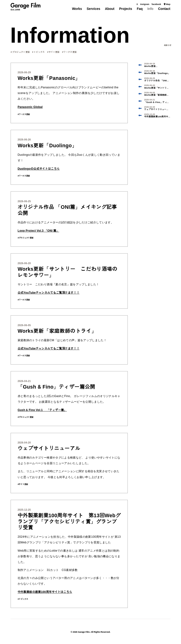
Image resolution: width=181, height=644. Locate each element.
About (110, 9)
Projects (125, 9)
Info (150, 9)
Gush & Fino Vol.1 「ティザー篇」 (42, 409)
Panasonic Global (30, 107)
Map (167, 4)
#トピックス (38, 51)
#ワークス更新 (69, 51)
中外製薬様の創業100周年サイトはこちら (45, 591)
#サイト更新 (53, 51)
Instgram (145, 4)
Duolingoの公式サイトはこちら (39, 168)
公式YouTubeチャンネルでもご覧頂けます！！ (49, 292)
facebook (156, 4)
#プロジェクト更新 (20, 51)
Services (93, 9)
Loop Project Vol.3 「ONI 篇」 (38, 230)
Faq (140, 9)
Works (77, 9)
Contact (164, 9)
